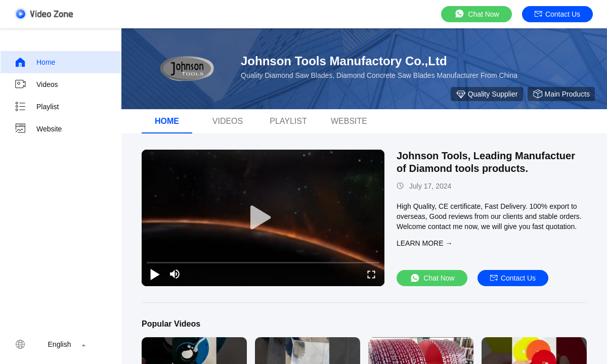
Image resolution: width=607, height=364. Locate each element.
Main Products (561, 94)
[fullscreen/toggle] (371, 274)
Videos (36, 84)
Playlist (36, 107)
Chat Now (476, 14)
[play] (263, 218)
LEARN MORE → (424, 243)
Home (35, 62)
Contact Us (557, 14)
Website (38, 129)
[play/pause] (155, 274)
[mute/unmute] (175, 274)
